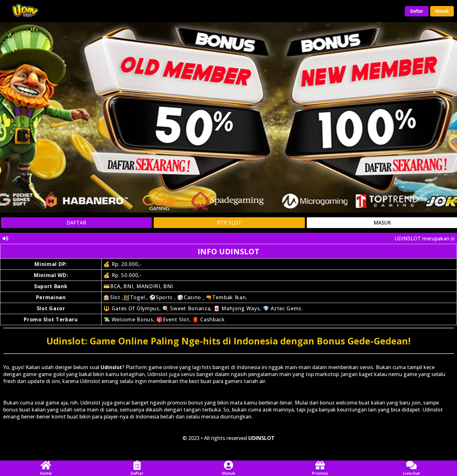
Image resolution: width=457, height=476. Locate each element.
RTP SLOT (229, 223)
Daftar (417, 11)
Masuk (442, 11)
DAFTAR (76, 223)
